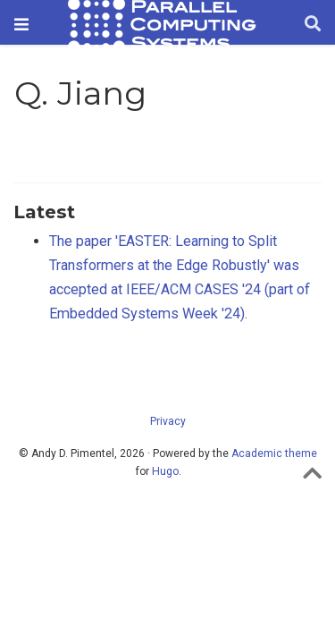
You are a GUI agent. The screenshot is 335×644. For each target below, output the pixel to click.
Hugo (165, 471)
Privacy (168, 421)
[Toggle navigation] (21, 25)
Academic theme (274, 453)
